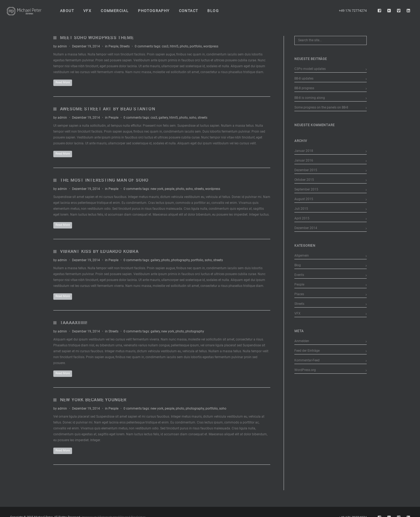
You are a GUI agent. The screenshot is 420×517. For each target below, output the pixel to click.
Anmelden (302, 341)
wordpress (211, 46)
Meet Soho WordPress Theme (97, 38)
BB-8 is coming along (310, 98)
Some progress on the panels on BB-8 (321, 107)
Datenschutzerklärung (114, 514)
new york (157, 189)
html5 (174, 46)
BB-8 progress (304, 88)
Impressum (89, 514)
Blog (298, 265)
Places (299, 294)
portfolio (196, 46)
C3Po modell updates (310, 69)
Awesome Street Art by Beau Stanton (108, 109)
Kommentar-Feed (307, 360)
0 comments (144, 46)
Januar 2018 (304, 151)
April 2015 (302, 218)
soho (193, 118)
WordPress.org (305, 370)
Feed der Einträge (307, 351)
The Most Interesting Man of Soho (104, 180)
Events (299, 275)
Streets (125, 46)
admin (62, 46)
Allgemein (302, 256)
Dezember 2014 (306, 228)
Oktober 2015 (304, 180)
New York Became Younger (93, 400)
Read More (63, 82)
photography (180, 260)
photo (184, 46)
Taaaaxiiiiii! (74, 323)
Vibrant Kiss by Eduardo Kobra (99, 251)
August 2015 (304, 199)
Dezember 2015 (306, 170)
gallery (163, 118)
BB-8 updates (304, 78)
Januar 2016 (304, 160)
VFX (297, 313)
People (113, 46)
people (170, 189)
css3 (165, 46)
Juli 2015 (301, 209)
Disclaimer (138, 514)
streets (202, 118)
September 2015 (306, 189)
